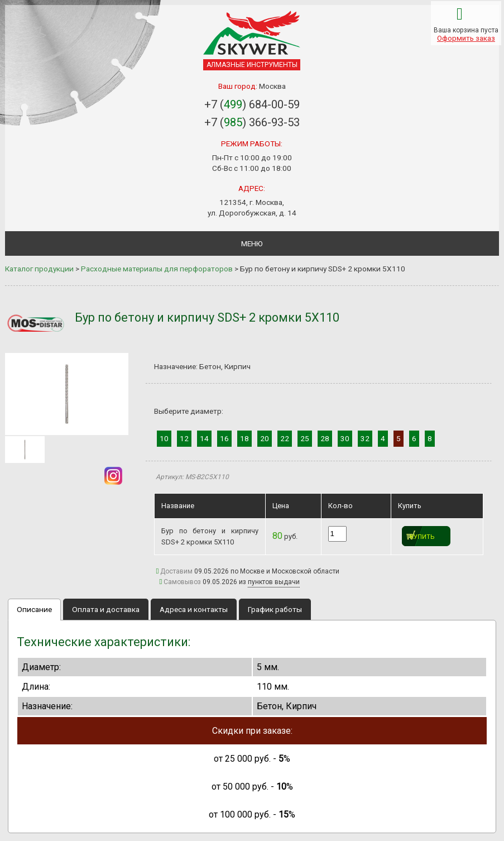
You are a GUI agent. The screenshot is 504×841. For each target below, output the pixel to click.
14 (204, 438)
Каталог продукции (39, 269)
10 (164, 438)
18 (244, 438)
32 (365, 438)
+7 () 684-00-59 (252, 104)
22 (285, 438)
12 (184, 438)
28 (325, 438)
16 (224, 438)
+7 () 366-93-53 (252, 122)
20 (265, 438)
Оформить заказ (466, 38)
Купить (422, 537)
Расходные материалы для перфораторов (157, 269)
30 (345, 438)
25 (305, 438)
